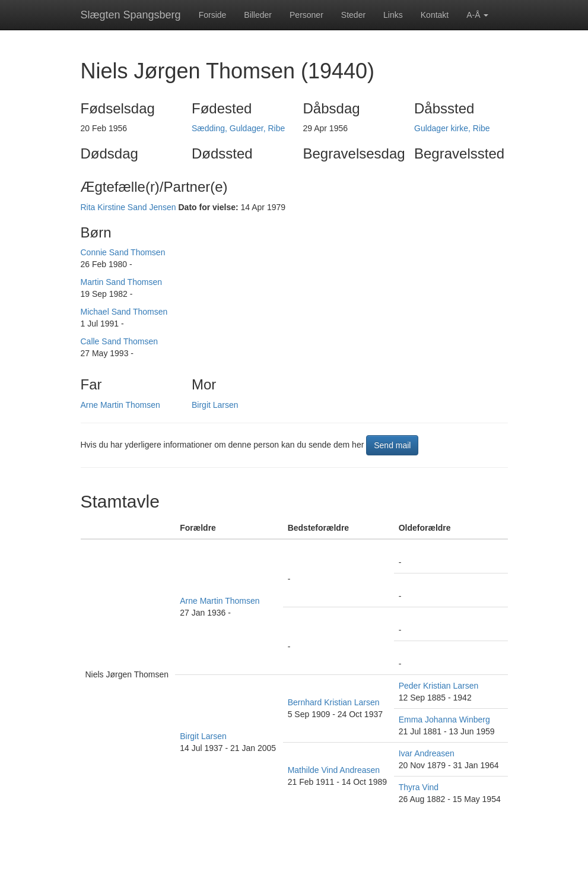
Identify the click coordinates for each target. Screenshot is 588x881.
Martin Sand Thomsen (121, 282)
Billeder (258, 15)
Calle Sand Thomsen (119, 341)
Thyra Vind (419, 787)
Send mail (392, 445)
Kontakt (435, 15)
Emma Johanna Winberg (444, 720)
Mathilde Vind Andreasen (334, 770)
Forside (213, 15)
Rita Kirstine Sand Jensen (128, 207)
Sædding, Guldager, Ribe (238, 128)
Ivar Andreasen (427, 753)
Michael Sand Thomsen (124, 312)
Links (393, 15)
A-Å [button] (477, 15)
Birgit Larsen (215, 405)
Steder (353, 15)
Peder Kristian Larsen (439, 686)
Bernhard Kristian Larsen (334, 702)
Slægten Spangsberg (131, 15)
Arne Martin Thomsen (120, 405)
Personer (306, 15)
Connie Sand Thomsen (123, 252)
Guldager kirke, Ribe (452, 128)
